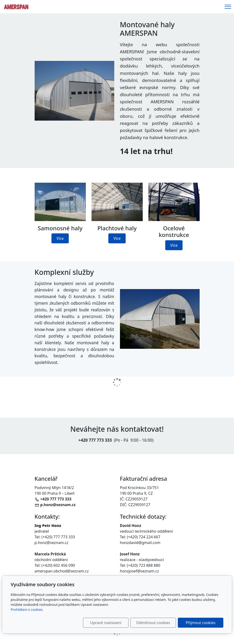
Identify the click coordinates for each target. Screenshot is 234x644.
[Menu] (228, 7)
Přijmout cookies (200, 623)
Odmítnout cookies (153, 623)
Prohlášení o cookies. (27, 610)
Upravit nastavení (106, 623)
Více (60, 238)
